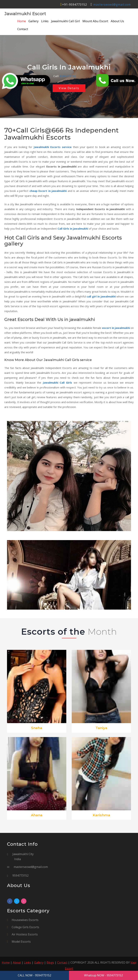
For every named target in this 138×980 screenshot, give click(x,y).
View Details (69, 88)
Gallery (34, 21)
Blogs (50, 963)
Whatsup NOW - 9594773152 (103, 975)
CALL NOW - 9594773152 (34, 975)
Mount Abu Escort (95, 21)
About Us (117, 21)
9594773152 (68, 76)
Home (22, 21)
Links (45, 21)
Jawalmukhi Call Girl (65, 21)
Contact (23, 29)
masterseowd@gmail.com (112, 5)
